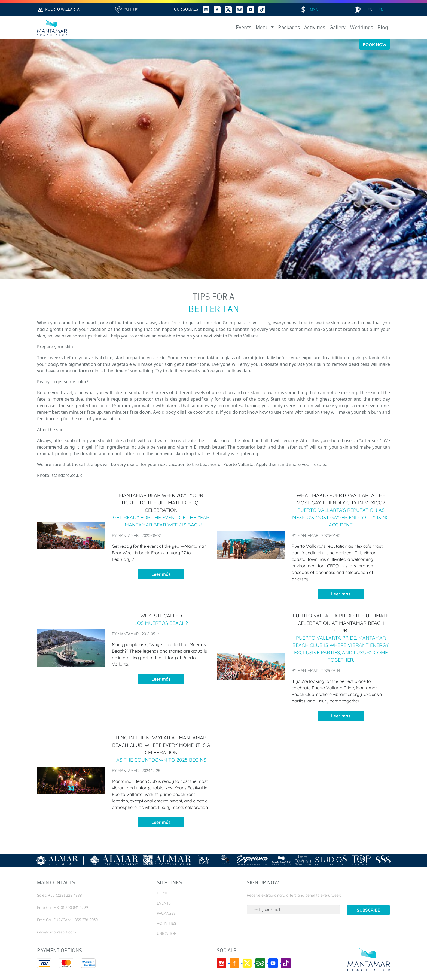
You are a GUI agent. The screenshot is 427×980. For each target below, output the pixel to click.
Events (244, 28)
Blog (383, 28)
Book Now (375, 45)
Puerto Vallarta (58, 10)
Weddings (362, 28)
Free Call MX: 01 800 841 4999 (62, 908)
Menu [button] (263, 28)
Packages (289, 28)
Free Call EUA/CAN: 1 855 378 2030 (67, 920)
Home (162, 893)
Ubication (167, 933)
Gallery (338, 28)
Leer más (161, 574)
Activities (315, 28)
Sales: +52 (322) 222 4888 (60, 895)
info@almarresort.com (57, 932)
